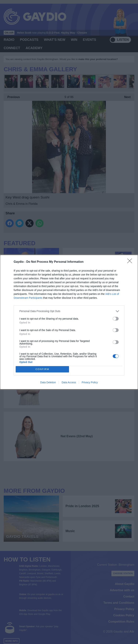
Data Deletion (48, 382)
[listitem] (69, 311)
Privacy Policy (90, 382)
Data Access (69, 382)
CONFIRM (42, 369)
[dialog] (69, 322)
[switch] (116, 319)
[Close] (131, 262)
